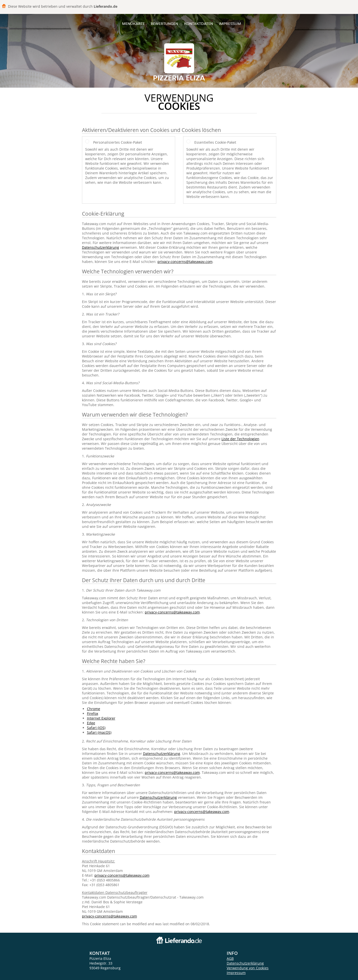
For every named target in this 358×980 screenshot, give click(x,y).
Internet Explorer (101, 718)
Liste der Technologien (240, 439)
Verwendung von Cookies (248, 968)
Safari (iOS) (96, 728)
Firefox (93, 713)
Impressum (230, 24)
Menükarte (133, 24)
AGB (230, 958)
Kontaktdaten (199, 24)
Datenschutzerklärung (101, 247)
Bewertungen (164, 24)
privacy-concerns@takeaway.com (185, 262)
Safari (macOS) (99, 732)
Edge (91, 723)
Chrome (94, 709)
